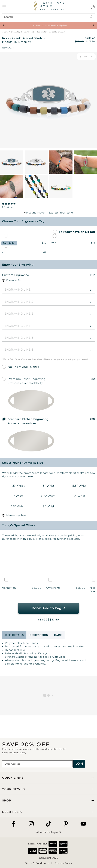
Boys (6, 32)
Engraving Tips (14, 280)
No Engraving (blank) (23, 367)
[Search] (48, 17)
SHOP (7, 800)
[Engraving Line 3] (48, 314)
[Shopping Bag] (93, 7)
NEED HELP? (12, 812)
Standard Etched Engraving (28, 419)
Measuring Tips (16, 515)
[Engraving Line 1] (48, 290)
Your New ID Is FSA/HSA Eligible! (49, 25)
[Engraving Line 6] (48, 350)
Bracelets (15, 32)
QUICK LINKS (13, 778)
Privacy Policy (63, 863)
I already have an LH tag (77, 232)
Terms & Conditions (37, 863)
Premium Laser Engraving (27, 379)
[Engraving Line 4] (48, 326)
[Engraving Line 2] (48, 302)
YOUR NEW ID (14, 789)
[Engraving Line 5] (48, 338)
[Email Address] (37, 764)
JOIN (79, 764)
